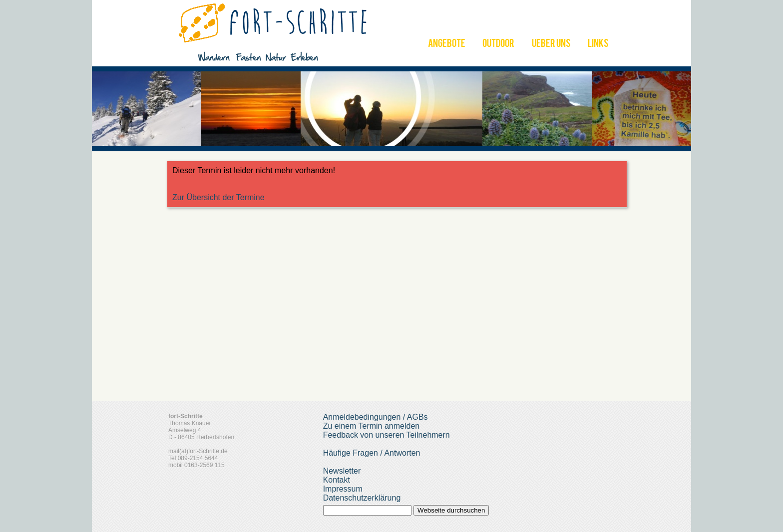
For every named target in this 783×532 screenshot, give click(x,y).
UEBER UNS (551, 44)
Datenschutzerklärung (362, 498)
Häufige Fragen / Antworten (372, 453)
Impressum (343, 489)
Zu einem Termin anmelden (372, 426)
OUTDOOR (498, 44)
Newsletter (342, 471)
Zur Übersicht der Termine (218, 197)
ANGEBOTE (447, 44)
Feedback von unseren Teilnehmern (387, 435)
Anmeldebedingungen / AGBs (376, 417)
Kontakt (337, 480)
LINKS (598, 44)
